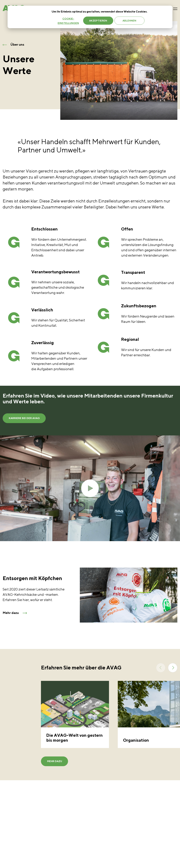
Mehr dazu (53, 766)
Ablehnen (129, 21)
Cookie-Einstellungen (68, 21)
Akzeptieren (98, 21)
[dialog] (90, 17)
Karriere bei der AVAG (22, 419)
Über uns (13, 44)
